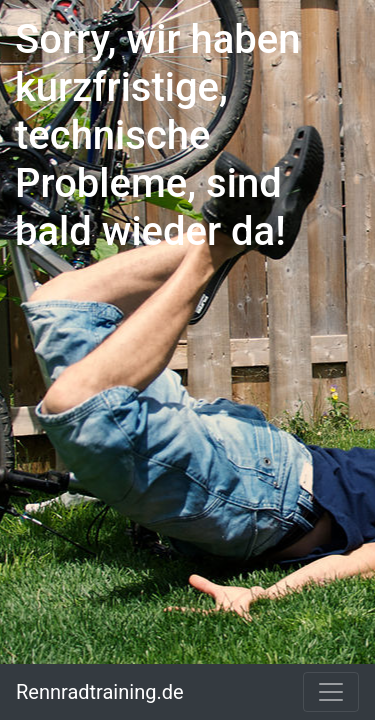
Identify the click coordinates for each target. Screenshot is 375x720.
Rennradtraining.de (100, 692)
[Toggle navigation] (331, 692)
